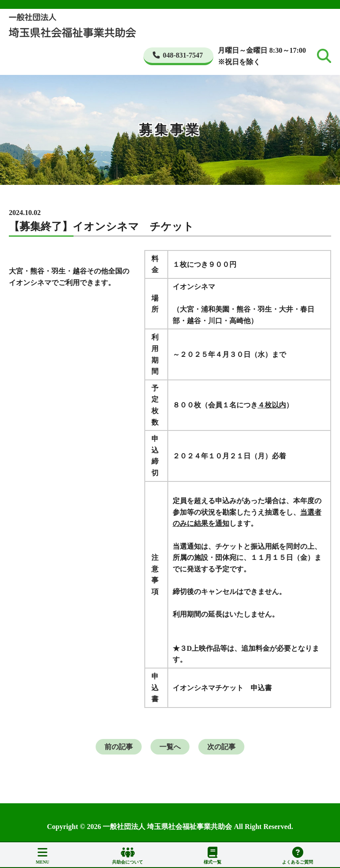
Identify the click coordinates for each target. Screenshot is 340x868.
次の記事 (221, 747)
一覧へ (170, 747)
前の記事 (119, 747)
